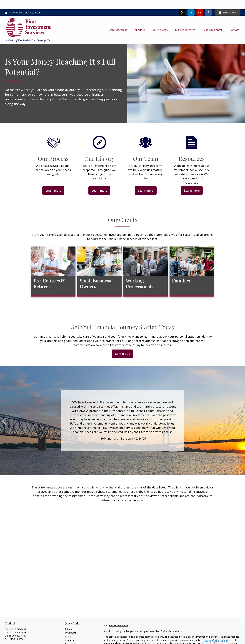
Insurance (69, 631)
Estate (68, 627)
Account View (227, 3)
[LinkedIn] (191, 3)
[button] (118, 20)
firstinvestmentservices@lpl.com (23, 3)
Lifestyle (69, 642)
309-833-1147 (19, 626)
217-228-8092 (19, 620)
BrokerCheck (176, 622)
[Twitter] (182, 3)
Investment (70, 623)
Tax (66, 635)
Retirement (70, 620)
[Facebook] (208, 3)
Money (68, 638)
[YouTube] (200, 3)
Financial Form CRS (119, 616)
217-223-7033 (19, 623)
